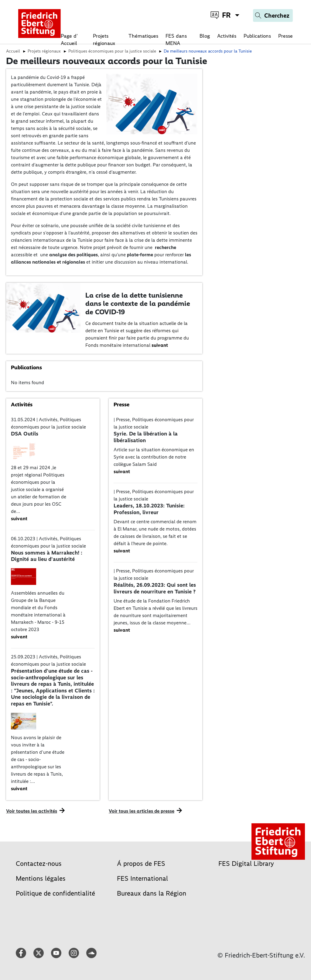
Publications (257, 36)
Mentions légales (41, 878)
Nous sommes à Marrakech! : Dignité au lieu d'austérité (47, 556)
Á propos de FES (141, 864)
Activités (227, 36)
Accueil (13, 51)
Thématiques (143, 36)
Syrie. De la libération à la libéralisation (146, 437)
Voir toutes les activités (32, 811)
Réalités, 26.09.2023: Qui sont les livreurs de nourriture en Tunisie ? (155, 588)
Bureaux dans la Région (152, 893)
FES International (142, 878)
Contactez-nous (39, 864)
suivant (160, 345)
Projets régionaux (104, 39)
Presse (285, 36)
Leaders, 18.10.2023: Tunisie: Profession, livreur (149, 509)
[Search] (273, 15)
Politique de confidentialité (55, 893)
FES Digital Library (246, 864)
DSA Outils (25, 434)
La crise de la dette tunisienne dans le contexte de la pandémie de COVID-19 (138, 304)
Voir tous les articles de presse (142, 811)
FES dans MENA (176, 39)
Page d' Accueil (69, 39)
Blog (205, 36)
